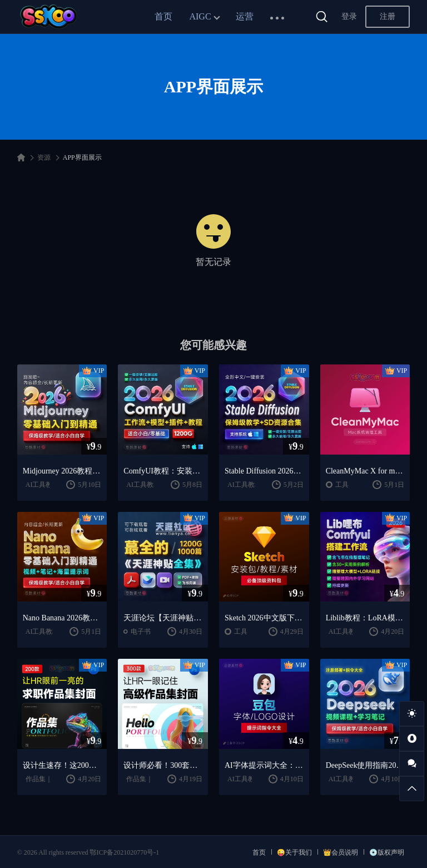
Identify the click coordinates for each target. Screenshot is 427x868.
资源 (44, 157)
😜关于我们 (294, 852)
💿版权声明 (387, 852)
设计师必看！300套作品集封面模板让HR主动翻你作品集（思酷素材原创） (163, 765)
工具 (342, 485)
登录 (349, 16)
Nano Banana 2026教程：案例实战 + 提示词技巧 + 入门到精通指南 (62, 618)
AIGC (200, 16)
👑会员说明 (341, 852)
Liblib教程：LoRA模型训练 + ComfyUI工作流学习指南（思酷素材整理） (365, 618)
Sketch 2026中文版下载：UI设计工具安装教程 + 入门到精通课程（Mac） (264, 618)
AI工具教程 (43, 485)
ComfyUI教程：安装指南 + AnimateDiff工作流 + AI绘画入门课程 (163, 471)
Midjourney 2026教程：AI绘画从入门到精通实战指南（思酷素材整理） (62, 471)
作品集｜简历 (46, 779)
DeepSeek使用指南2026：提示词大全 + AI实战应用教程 (365, 765)
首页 (163, 16)
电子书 (141, 632)
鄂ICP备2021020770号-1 (124, 852)
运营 (245, 16)
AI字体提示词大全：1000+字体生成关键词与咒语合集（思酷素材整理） (264, 765)
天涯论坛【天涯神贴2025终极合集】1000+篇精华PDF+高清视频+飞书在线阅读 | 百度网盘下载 (163, 618)
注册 (388, 16)
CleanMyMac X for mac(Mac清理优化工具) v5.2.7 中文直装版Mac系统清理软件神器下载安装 (365, 471)
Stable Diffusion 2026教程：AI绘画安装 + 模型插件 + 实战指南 (264, 471)
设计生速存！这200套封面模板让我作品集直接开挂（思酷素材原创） (62, 765)
